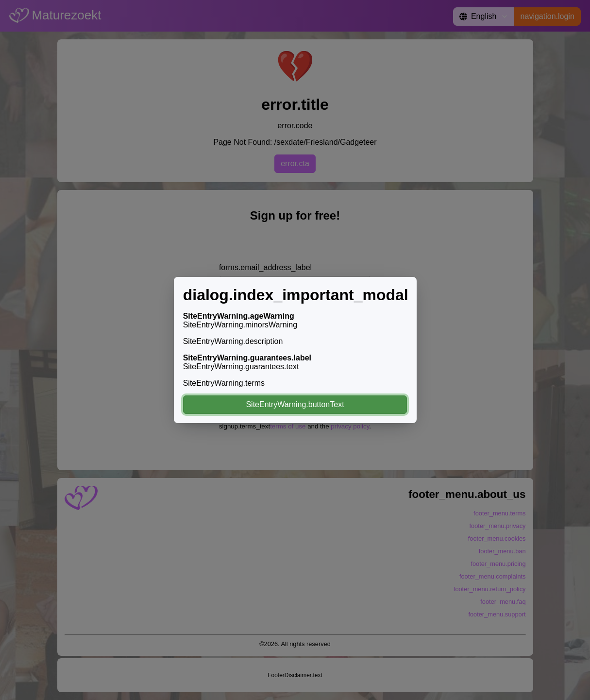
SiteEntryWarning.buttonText (295, 404)
